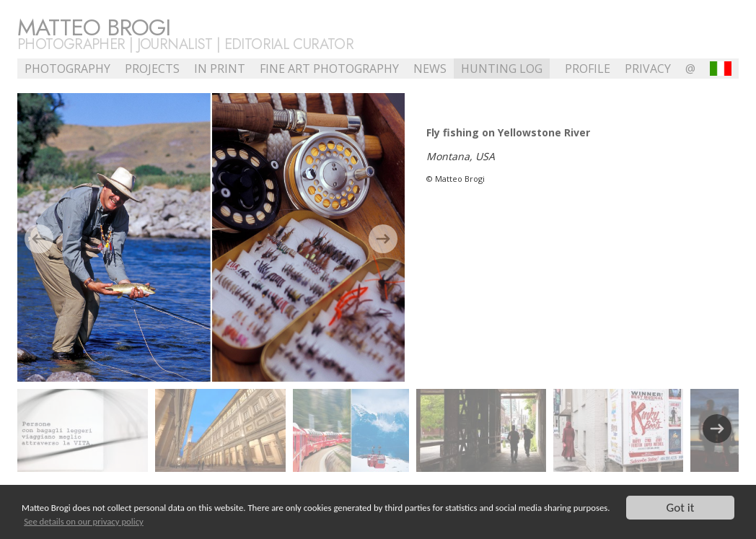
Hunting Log (502, 69)
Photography (67, 69)
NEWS (430, 69)
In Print (220, 69)
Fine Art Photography (329, 69)
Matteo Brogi (94, 27)
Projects (152, 69)
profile (588, 69)
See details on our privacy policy (84, 521)
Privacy (648, 69)
